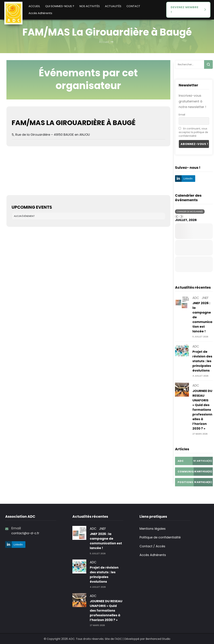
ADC (196, 298)
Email (182, 115)
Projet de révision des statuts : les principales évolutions (202, 361)
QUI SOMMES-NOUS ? (60, 6)
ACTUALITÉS (113, 6)
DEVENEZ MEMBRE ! (185, 10)
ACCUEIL (34, 6)
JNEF (205, 298)
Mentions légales (153, 529)
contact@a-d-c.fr (25, 533)
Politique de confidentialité (160, 537)
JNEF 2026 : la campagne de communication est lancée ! (106, 541)
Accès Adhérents (40, 13)
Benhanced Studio (158, 639)
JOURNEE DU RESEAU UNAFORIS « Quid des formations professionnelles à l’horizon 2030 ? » (202, 410)
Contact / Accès (152, 546)
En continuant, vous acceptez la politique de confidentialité (193, 132)
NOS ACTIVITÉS (90, 6)
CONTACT (133, 6)
